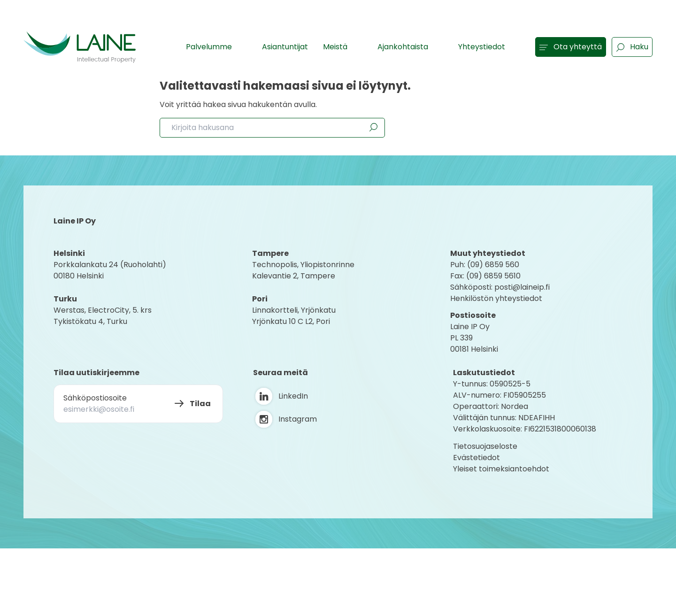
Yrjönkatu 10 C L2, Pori (291, 321)
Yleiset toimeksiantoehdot (501, 469)
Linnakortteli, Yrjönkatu (294, 310)
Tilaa (200, 404)
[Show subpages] (242, 46)
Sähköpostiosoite (95, 398)
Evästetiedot (476, 458)
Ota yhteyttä (571, 47)
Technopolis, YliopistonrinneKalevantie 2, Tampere (303, 270)
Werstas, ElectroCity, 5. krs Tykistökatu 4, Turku (104, 316)
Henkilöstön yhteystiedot (496, 298)
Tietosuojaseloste (485, 446)
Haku (632, 47)
